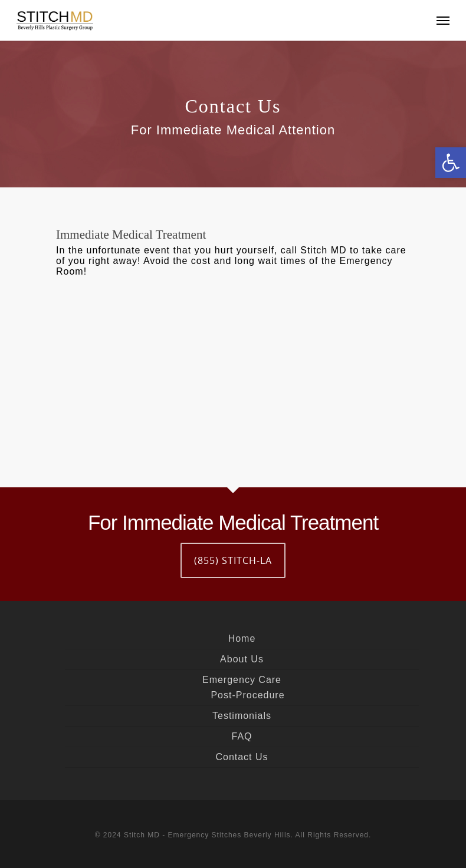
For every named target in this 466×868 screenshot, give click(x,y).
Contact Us (242, 757)
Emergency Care (242, 680)
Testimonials (242, 716)
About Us (242, 659)
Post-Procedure (247, 695)
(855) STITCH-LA (233, 560)
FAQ (242, 736)
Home (242, 638)
